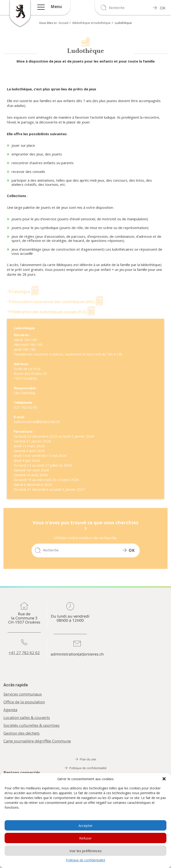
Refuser (85, 838)
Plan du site (86, 759)
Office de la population (24, 702)
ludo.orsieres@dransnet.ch (37, 422)
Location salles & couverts (27, 718)
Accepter (86, 825)
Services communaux (23, 694)
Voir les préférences (86, 851)
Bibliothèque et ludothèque (92, 23)
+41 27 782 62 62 (24, 653)
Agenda (10, 710)
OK (159, 8)
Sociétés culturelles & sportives (32, 725)
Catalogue (19, 291)
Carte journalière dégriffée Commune (37, 741)
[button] (164, 779)
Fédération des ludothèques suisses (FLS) (47, 312)
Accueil (64, 23)
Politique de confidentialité (85, 860)
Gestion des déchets (22, 733)
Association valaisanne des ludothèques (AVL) (51, 302)
